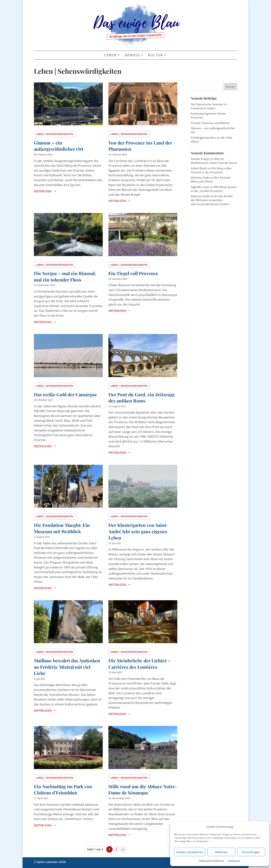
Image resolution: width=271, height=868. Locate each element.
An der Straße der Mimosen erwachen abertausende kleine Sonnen (212, 200)
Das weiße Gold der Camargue (65, 394)
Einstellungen (251, 852)
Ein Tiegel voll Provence (133, 273)
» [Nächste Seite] (123, 849)
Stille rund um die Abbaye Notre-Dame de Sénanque (143, 790)
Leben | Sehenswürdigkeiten (54, 134)
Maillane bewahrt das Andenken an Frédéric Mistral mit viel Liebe (67, 667)
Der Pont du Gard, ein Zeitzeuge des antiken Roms (142, 398)
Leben (110, 55)
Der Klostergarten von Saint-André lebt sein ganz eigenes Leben (138, 531)
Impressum (234, 861)
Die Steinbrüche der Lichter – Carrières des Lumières (139, 664)
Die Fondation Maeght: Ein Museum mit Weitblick (62, 528)
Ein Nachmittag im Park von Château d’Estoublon (63, 790)
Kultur (155, 55)
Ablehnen (221, 852)
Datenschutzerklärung (212, 861)
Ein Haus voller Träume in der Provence (211, 170)
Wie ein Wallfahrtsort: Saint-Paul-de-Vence (214, 161)
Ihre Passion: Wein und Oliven (211, 179)
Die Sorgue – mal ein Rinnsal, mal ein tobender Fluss (65, 276)
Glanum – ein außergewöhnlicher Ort (59, 146)
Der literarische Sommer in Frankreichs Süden (209, 106)
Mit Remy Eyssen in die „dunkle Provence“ (214, 189)
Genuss (132, 55)
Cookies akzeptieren (190, 852)
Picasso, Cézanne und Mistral (210, 123)
